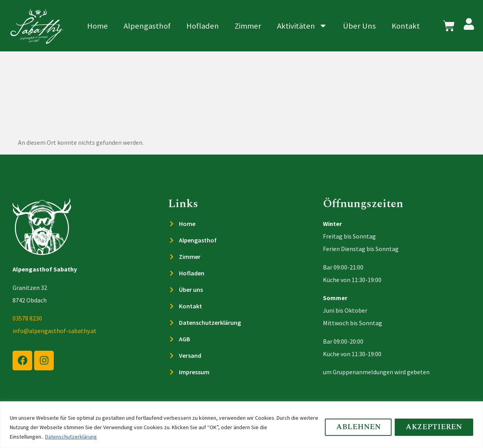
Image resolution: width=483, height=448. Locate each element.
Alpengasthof (147, 26)
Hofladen (203, 26)
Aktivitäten (302, 26)
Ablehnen (357, 427)
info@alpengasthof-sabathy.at (55, 331)
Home (98, 26)
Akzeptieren (434, 427)
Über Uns (359, 26)
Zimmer (248, 26)
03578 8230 (27, 318)
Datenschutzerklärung (71, 437)
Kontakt (406, 26)
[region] (241, 425)
